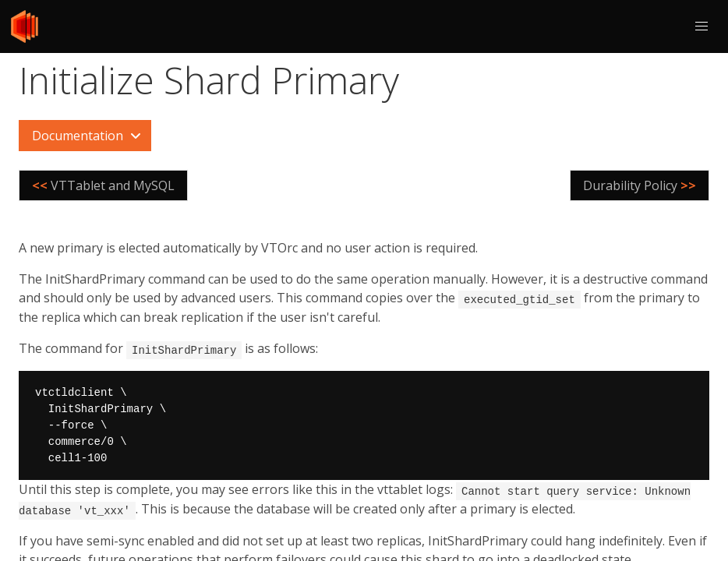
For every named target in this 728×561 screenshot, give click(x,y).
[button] (701, 26)
